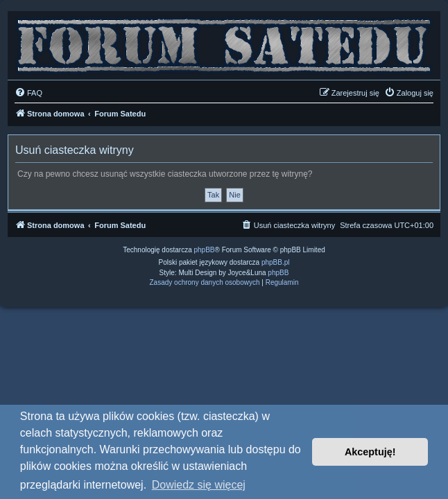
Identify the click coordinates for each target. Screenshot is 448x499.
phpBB (205, 250)
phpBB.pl (276, 262)
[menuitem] (28, 93)
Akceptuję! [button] (370, 452)
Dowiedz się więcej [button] (199, 485)
